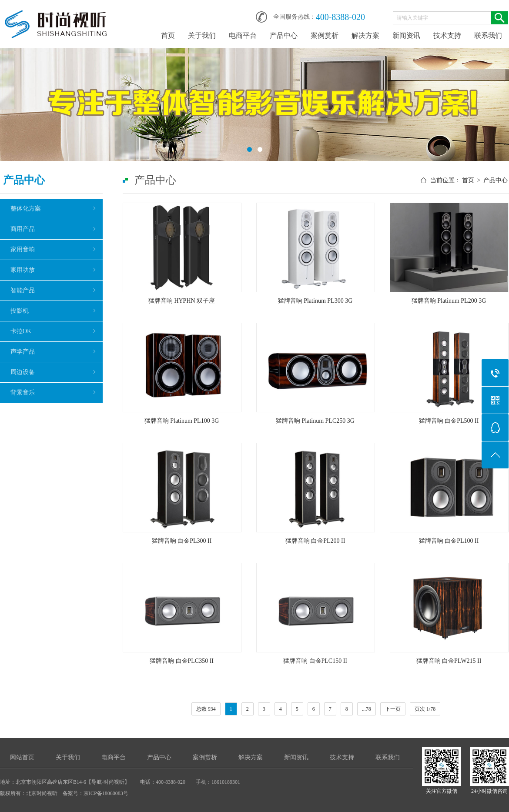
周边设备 (23, 372)
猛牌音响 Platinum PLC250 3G (315, 421)
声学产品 (23, 352)
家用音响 (23, 249)
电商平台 (243, 35)
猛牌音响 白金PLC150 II (315, 661)
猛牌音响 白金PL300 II (182, 541)
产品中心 (284, 35)
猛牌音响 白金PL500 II (449, 421)
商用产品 (23, 229)
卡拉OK (21, 331)
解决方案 (365, 35)
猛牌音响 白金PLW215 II (449, 661)
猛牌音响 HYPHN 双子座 (182, 301)
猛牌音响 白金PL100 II (449, 541)
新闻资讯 (406, 35)
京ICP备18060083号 (106, 793)
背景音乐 (23, 393)
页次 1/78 (425, 709)
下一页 (393, 709)
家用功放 (23, 270)
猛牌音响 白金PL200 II (315, 541)
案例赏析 (325, 35)
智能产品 (23, 290)
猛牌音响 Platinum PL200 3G (449, 301)
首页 (168, 35)
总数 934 (206, 709)
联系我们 (488, 35)
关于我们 (202, 35)
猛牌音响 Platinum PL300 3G (315, 301)
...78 (367, 709)
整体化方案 (26, 209)
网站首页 (22, 757)
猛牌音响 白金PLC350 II (182, 661)
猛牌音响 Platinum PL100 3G (182, 421)
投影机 (20, 311)
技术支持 (447, 35)
